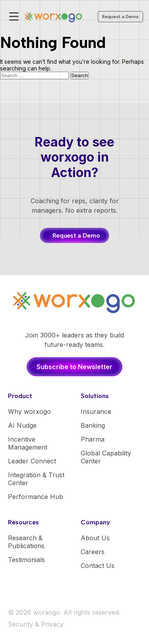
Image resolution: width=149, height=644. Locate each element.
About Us (95, 538)
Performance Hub (36, 497)
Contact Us (98, 566)
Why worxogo (29, 412)
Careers (93, 552)
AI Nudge (22, 425)
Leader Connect (32, 461)
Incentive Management (28, 443)
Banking (93, 425)
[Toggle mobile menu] (14, 16)
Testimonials (26, 560)
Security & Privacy (36, 624)
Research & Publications (26, 542)
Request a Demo (120, 17)
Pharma (93, 439)
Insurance (96, 412)
